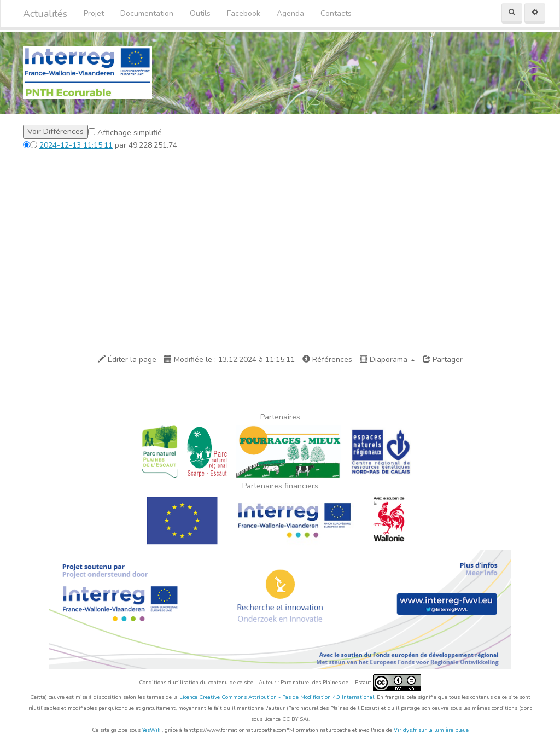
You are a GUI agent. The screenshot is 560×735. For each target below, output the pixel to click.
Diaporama (387, 360)
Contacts (336, 13)
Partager (443, 360)
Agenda (290, 13)
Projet (94, 13)
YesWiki (152, 730)
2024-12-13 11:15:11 (76, 145)
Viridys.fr (405, 730)
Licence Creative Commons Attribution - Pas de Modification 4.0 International (277, 697)
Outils (200, 13)
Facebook (244, 13)
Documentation (147, 13)
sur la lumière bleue (444, 730)
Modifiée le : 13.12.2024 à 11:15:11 (229, 360)
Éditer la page (127, 360)
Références (327, 360)
